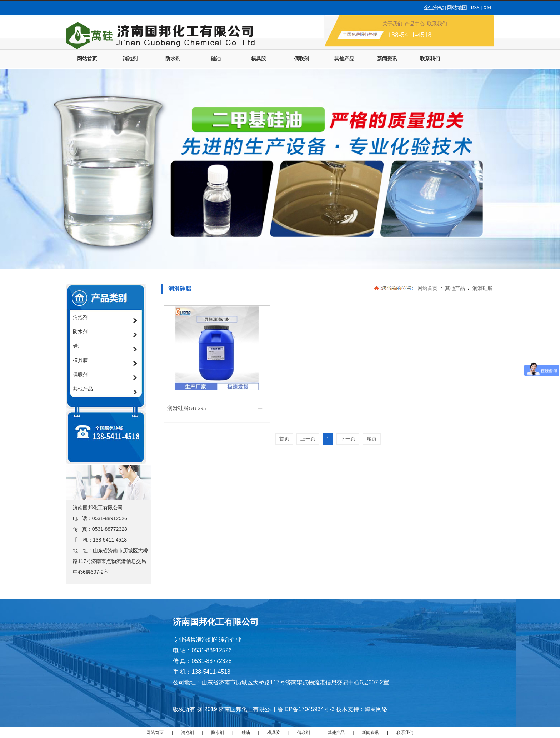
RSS (476, 8)
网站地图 (457, 8)
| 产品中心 (414, 24)
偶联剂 (301, 59)
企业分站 (435, 8)
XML (489, 8)
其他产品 (344, 59)
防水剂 (173, 59)
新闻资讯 (387, 59)
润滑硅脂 (482, 288)
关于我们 (392, 24)
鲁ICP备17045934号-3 (306, 709)
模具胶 (259, 59)
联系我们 (430, 59)
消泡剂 (130, 59)
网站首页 (87, 59)
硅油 (216, 59)
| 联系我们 (436, 24)
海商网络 (376, 709)
